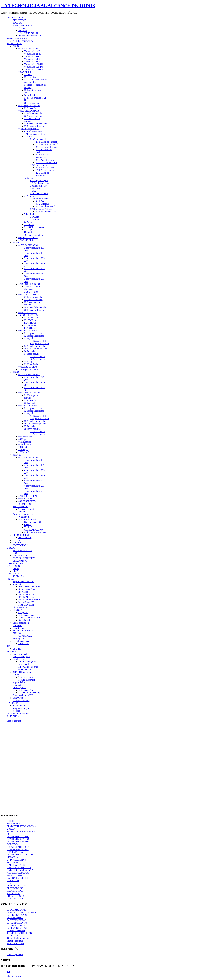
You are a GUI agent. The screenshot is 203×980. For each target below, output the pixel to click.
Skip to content (14, 721)
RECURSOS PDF (15, 891)
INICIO (10, 821)
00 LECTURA (14, 936)
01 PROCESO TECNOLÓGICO (22, 912)
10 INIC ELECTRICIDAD (19, 933)
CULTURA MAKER (17, 899)
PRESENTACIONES (17, 886)
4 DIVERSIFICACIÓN (18, 849)
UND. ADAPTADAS (17, 860)
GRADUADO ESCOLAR (19, 868)
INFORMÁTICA (15, 852)
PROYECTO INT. (15, 888)
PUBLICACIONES (16, 896)
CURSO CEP (13, 880)
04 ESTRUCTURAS (16, 920)
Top (9, 971)
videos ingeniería (15, 954)
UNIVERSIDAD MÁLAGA (20, 870)
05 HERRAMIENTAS (17, 923)
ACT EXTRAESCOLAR (19, 873)
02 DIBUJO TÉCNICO (18, 915)
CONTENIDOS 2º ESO (18, 837)
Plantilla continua (15, 941)
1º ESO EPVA (13, 824)
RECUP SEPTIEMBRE (18, 847)
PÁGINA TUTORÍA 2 (17, 878)
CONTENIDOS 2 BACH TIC (21, 855)
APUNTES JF (13, 893)
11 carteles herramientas (18, 938)
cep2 (9, 883)
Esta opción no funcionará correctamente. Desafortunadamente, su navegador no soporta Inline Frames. (59, 768)
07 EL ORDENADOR (17, 928)
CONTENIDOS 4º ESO (18, 842)
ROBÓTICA (13, 844)
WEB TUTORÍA (15, 875)
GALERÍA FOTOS (16, 865)
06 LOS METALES (16, 925)
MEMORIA (12, 857)
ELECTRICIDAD (15, 943)
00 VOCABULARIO (17, 910)
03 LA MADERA (15, 918)
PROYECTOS (14, 862)
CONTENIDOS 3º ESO (18, 839)
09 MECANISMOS (16, 930)
